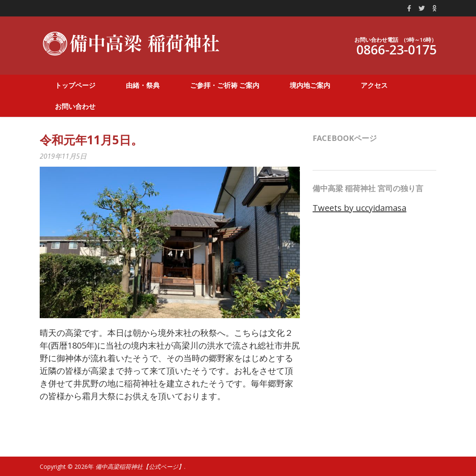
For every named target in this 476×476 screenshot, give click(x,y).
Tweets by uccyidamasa (359, 208)
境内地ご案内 (310, 85)
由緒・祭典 (143, 85)
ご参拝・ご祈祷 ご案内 (225, 85)
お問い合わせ (75, 106)
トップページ (75, 85)
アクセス (374, 85)
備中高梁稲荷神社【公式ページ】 (140, 467)
